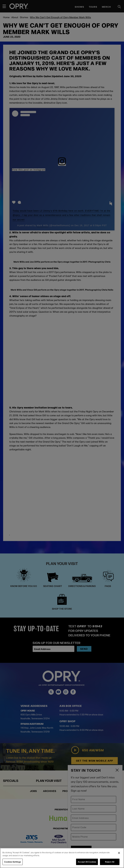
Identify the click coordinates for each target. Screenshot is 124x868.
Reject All (110, 862)
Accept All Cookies (87, 862)
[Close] (119, 853)
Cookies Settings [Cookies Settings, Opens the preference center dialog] (13, 862)
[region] (62, 858)
